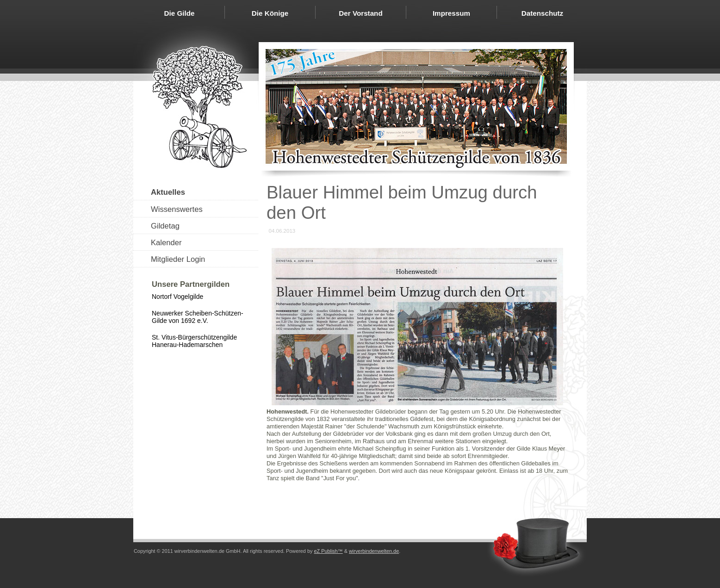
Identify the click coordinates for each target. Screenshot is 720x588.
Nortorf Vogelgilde (177, 297)
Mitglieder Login (178, 259)
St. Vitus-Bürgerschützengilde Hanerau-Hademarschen (194, 341)
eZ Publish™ (328, 551)
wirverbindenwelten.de (374, 551)
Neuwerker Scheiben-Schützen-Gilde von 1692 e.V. (198, 317)
